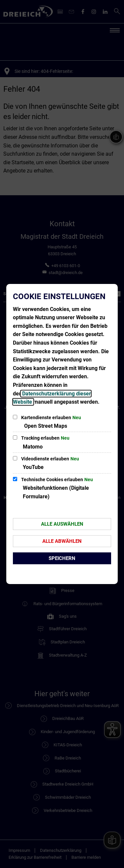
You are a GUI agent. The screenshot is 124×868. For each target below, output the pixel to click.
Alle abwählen (62, 541)
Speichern (62, 558)
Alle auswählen (62, 524)
